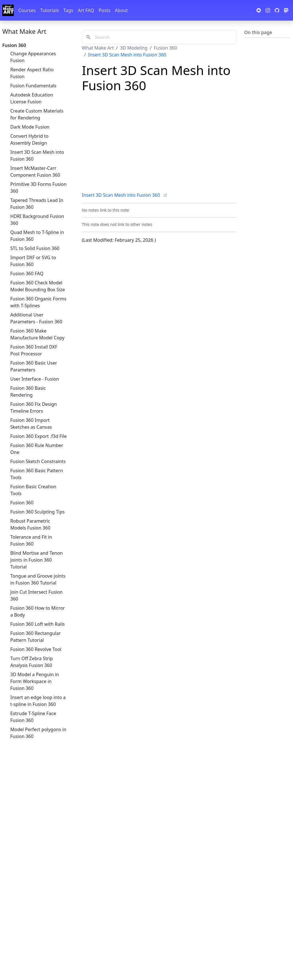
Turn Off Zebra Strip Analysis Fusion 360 (32, 662)
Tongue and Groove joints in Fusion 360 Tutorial (38, 579)
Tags (68, 10)
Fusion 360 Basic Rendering (28, 391)
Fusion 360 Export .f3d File (38, 436)
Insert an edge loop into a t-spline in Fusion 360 (38, 701)
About (121, 10)
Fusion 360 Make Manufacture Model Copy (37, 334)
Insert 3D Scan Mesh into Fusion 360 (37, 156)
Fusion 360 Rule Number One (37, 449)
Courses (27, 10)
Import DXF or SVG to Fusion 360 (33, 261)
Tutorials (50, 10)
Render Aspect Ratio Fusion (32, 73)
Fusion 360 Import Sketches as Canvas (31, 424)
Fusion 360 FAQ (27, 273)
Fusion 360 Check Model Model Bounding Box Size (38, 286)
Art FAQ (86, 10)
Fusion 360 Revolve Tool (36, 649)
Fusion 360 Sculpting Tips (37, 512)
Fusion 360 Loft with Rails (37, 624)
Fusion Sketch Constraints (38, 461)
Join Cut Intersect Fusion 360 (36, 595)
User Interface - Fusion (35, 379)
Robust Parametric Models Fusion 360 (30, 524)
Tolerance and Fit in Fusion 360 (31, 540)
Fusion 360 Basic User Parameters (34, 366)
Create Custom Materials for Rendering (37, 114)
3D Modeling (134, 48)
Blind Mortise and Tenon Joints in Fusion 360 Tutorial (36, 560)
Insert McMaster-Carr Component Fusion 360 (35, 172)
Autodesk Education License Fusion (32, 98)
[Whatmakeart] (8, 10)
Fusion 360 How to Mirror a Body (38, 611)
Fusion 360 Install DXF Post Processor (34, 350)
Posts (104, 10)
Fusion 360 (22, 503)
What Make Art (24, 31)
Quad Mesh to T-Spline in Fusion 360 (37, 236)
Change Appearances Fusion (33, 57)
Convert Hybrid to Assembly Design (29, 139)
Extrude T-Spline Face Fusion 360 (33, 717)
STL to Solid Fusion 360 (35, 248)
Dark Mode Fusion (30, 127)
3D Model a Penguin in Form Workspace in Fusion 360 (35, 681)
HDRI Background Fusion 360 (37, 220)
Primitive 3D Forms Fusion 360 (38, 188)
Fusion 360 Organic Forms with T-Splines (38, 302)
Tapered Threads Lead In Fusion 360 (37, 204)
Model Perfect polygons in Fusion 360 (38, 733)
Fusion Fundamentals (33, 86)
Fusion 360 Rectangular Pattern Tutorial (35, 637)
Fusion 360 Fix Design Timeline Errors (34, 408)
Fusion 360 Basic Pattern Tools (37, 474)
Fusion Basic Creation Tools (33, 490)
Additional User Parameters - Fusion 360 (36, 318)
